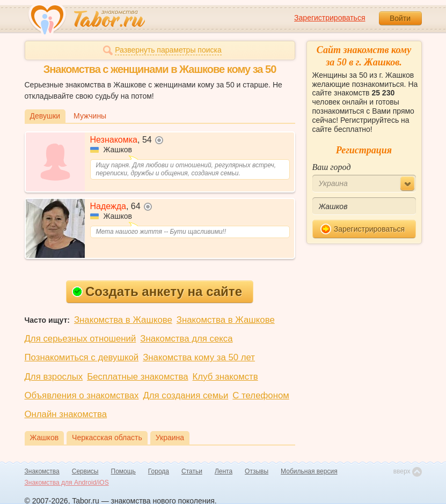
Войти (400, 18)
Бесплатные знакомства (137, 377)
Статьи (192, 471)
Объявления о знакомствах (82, 395)
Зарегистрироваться (330, 18)
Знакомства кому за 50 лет (199, 357)
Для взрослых (54, 377)
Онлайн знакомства (66, 414)
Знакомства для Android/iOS (67, 483)
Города (159, 471)
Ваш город (332, 167)
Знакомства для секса (186, 339)
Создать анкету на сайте (157, 291)
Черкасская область (107, 438)
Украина (170, 438)
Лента (224, 471)
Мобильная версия (309, 471)
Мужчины (90, 116)
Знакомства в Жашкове (123, 320)
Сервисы (85, 471)
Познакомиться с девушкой (82, 357)
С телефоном (261, 395)
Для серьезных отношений (81, 339)
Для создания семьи (185, 395)
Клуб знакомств (225, 377)
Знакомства (42, 471)
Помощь (123, 471)
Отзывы (257, 471)
